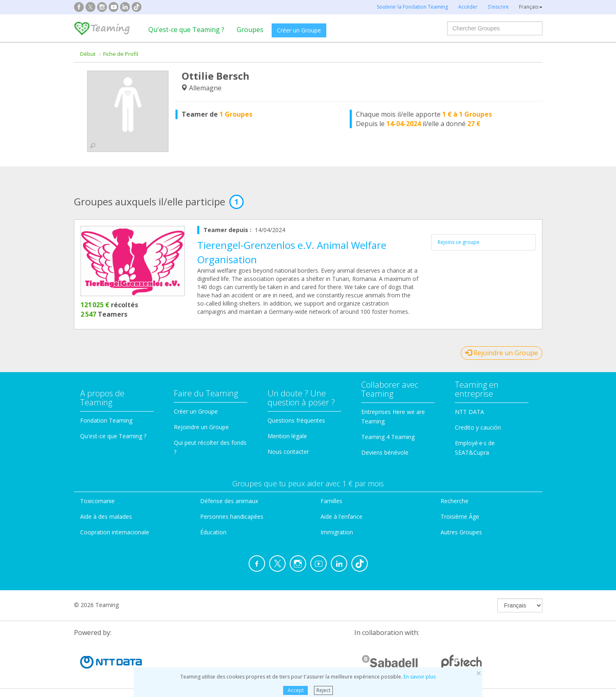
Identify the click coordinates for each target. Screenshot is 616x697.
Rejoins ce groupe (459, 242)
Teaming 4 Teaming (388, 437)
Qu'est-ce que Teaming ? (186, 30)
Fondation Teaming (106, 420)
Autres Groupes (461, 532)
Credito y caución (478, 427)
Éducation (213, 532)
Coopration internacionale (115, 532)
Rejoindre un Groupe (502, 353)
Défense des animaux (229, 501)
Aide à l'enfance (341, 516)
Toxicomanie (97, 501)
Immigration (337, 532)
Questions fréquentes (296, 420)
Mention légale (287, 436)
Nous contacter (288, 452)
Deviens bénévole (385, 452)
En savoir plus (420, 677)
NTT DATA (469, 412)
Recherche (455, 501)
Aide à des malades (106, 516)
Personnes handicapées (232, 516)
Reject (323, 690)
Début (88, 54)
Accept (296, 690)
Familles (331, 501)
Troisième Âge (460, 516)
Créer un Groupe (299, 30)
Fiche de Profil (121, 54)
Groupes (250, 30)
